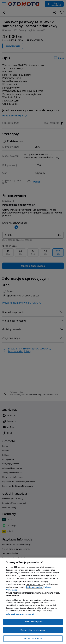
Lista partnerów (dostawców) (20, 614)
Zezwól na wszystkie (33, 622)
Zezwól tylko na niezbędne (33, 630)
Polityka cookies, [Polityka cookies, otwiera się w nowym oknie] (34, 587)
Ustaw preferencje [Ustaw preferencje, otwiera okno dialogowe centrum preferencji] (33, 638)
